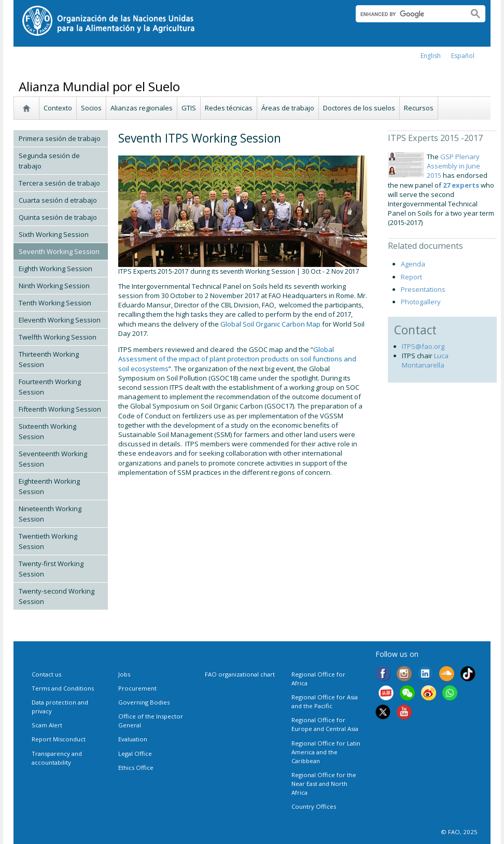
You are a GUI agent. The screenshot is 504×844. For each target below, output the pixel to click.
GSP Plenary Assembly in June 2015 (453, 166)
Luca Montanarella (425, 360)
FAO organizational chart (240, 674)
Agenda (413, 264)
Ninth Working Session (54, 286)
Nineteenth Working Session (50, 514)
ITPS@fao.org (423, 346)
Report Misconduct (59, 739)
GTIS (189, 108)
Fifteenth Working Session (60, 409)
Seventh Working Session (59, 251)
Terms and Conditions (63, 688)
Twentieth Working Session (48, 541)
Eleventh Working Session (60, 320)
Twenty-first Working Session (51, 569)
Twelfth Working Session (58, 337)
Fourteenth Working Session (50, 387)
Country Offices (314, 806)
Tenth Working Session (55, 303)
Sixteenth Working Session (47, 431)
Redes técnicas (229, 108)
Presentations (423, 289)
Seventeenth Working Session (53, 459)
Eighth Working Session (55, 269)
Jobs (124, 674)
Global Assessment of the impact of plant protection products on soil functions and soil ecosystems (237, 359)
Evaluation (133, 739)
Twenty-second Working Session (57, 596)
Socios (91, 108)
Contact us (46, 674)
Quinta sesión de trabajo (58, 217)
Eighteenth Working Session (49, 486)
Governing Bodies (144, 702)
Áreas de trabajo (288, 108)
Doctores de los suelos (359, 108)
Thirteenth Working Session (49, 359)
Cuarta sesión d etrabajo (58, 200)
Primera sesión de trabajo (60, 138)
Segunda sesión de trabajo (49, 161)
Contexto (58, 108)
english (431, 56)
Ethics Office (136, 768)
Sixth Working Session (54, 234)
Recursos (419, 108)
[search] (408, 14)
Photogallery (421, 302)
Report (411, 277)
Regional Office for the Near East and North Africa (324, 784)
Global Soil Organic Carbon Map (270, 324)
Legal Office (135, 754)
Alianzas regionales (142, 108)
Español (463, 56)
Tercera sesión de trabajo (59, 183)
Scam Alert (47, 725)
